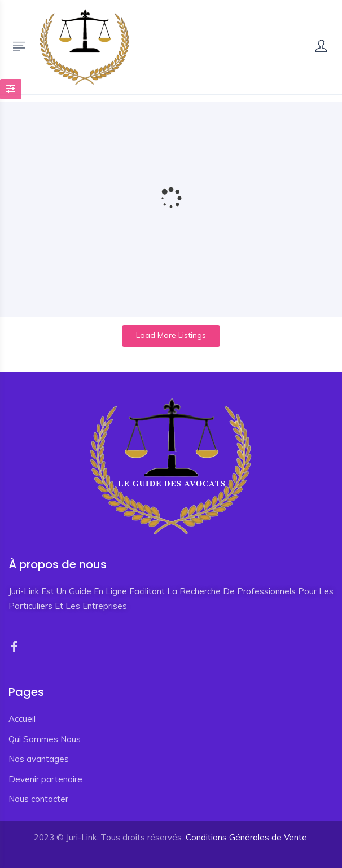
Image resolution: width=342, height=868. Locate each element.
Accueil (22, 719)
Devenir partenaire (45, 779)
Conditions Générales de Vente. (247, 837)
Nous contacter (38, 799)
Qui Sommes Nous (45, 739)
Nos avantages (39, 759)
